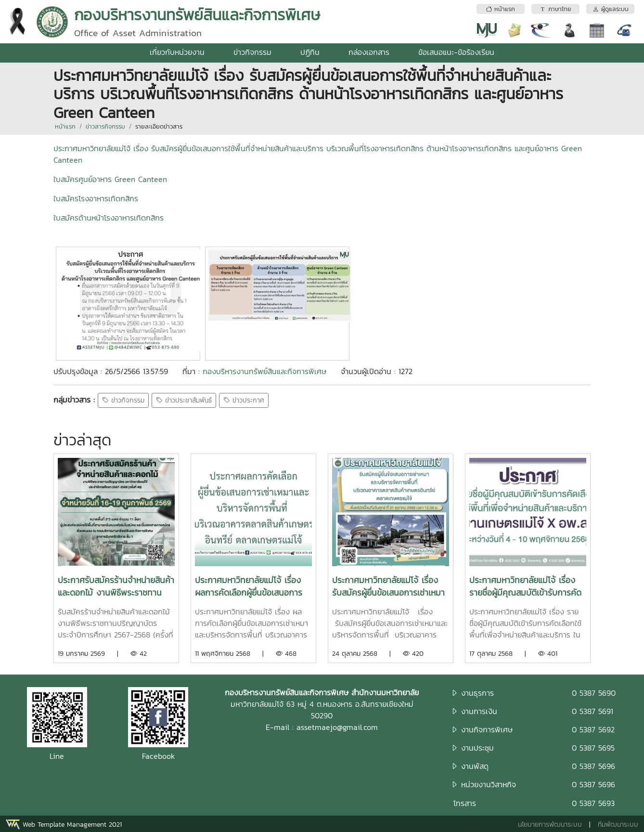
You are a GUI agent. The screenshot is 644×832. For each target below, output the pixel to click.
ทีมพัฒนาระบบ (618, 825)
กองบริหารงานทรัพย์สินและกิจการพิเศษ (264, 371)
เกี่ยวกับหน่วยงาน (177, 52)
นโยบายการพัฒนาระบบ (550, 825)
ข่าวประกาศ (244, 400)
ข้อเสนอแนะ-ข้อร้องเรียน (456, 52)
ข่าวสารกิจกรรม (105, 126)
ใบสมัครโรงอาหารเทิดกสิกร (96, 198)
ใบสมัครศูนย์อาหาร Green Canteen (110, 179)
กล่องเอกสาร (369, 52)
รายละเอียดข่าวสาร (159, 126)
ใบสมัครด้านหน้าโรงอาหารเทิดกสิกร (109, 218)
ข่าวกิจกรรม (252, 52)
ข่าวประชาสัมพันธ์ (184, 400)
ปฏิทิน (310, 52)
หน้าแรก (65, 126)
